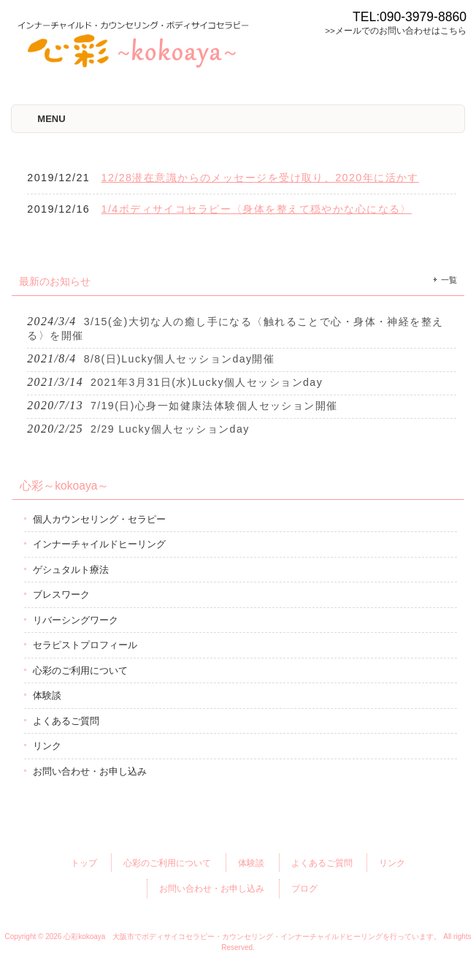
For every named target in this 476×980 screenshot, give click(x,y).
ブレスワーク (61, 595)
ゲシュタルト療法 (71, 570)
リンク (47, 746)
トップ (84, 863)
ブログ (304, 888)
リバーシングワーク (76, 620)
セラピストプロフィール (85, 645)
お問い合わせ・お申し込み (90, 771)
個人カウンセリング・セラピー (99, 519)
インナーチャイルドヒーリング (99, 544)
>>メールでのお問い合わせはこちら (396, 30)
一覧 (449, 280)
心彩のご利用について (80, 671)
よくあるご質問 (66, 721)
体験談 (47, 695)
